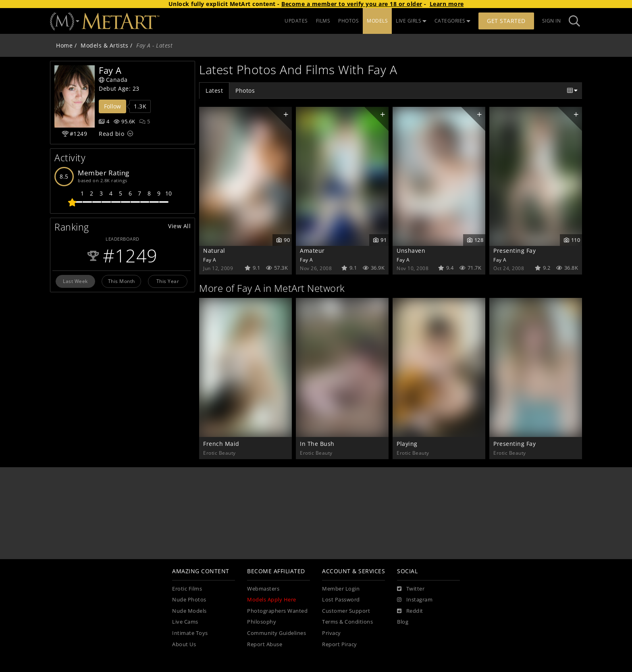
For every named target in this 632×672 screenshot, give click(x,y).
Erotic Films (187, 589)
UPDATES (296, 21)
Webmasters (263, 589)
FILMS (323, 21)
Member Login (341, 589)
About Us (184, 644)
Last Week (75, 281)
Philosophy (262, 622)
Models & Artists (104, 45)
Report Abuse (265, 644)
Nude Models (189, 611)
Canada (113, 80)
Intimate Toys (190, 633)
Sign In (552, 21)
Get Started (506, 21)
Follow (112, 106)
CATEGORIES (453, 21)
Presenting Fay (515, 251)
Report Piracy (340, 644)
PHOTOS (348, 21)
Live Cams (185, 622)
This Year (168, 281)
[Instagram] (415, 600)
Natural (214, 251)
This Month (122, 281)
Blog (403, 622)
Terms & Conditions (347, 622)
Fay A (210, 260)
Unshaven (411, 251)
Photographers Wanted (277, 611)
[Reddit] (410, 611)
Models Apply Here (272, 600)
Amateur (312, 251)
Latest (214, 91)
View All (179, 226)
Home (64, 45)
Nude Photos (189, 600)
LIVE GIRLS (411, 21)
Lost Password (341, 600)
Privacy (332, 633)
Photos (245, 91)
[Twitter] (411, 589)
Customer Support (346, 611)
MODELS (377, 21)
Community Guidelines (276, 633)
